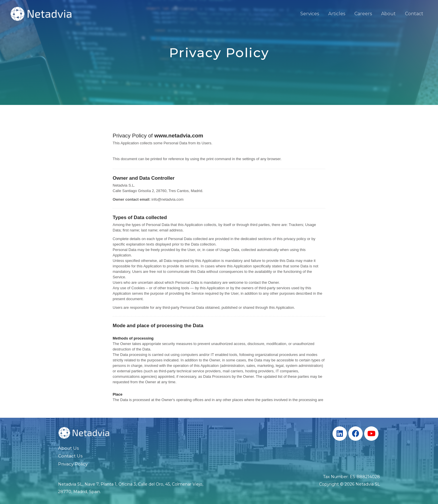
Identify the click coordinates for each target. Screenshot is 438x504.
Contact (414, 14)
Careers (363, 14)
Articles (337, 14)
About (388, 14)
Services (310, 14)
